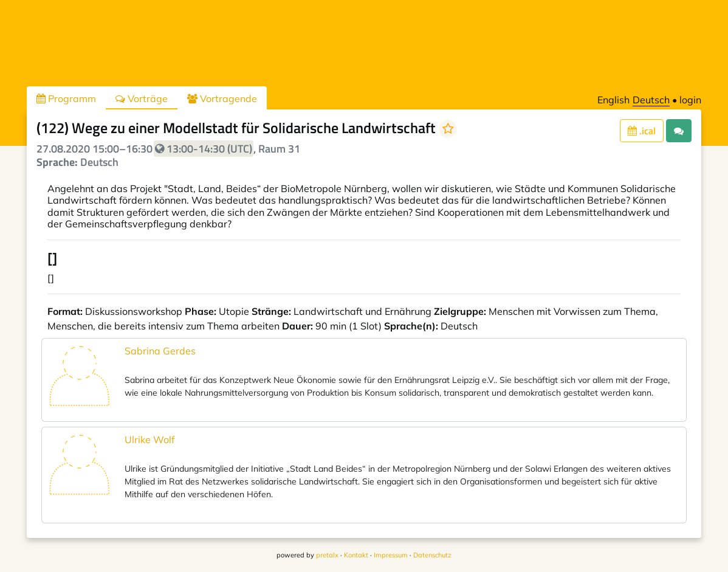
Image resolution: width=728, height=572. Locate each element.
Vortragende (222, 98)
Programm (66, 98)
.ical (642, 131)
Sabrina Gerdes (160, 351)
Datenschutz (432, 555)
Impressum (391, 555)
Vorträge (142, 98)
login (690, 100)
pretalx (327, 555)
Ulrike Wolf (149, 439)
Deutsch (651, 100)
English (613, 100)
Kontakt (356, 555)
